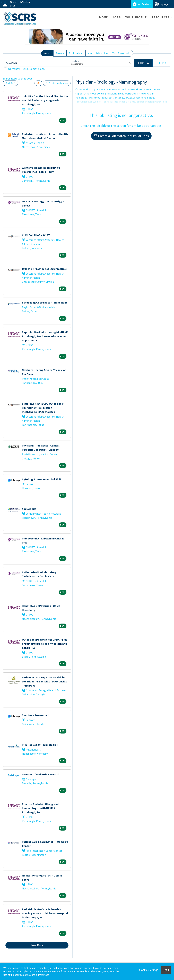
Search (47, 53)
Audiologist (29, 509)
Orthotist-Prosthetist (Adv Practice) (44, 269)
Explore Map (76, 53)
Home (104, 17)
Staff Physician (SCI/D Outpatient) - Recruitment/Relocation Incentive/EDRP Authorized (44, 408)
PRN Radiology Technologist (40, 745)
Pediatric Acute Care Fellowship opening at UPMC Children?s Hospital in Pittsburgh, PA (45, 913)
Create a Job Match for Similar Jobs (121, 136)
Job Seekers (142, 4)
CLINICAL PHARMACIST (36, 235)
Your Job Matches (98, 53)
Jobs (117, 17)
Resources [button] (160, 17)
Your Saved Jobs (122, 53)
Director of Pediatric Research (41, 774)
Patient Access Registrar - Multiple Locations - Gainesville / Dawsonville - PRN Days (45, 681)
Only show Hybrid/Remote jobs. (27, 69)
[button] (161, 63)
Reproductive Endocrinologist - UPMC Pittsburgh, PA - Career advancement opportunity (45, 336)
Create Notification (57, 83)
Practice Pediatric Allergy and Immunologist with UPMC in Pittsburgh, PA (40, 808)
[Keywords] (37, 63)
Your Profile (136, 17)
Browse (60, 53)
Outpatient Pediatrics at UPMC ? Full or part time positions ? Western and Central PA (44, 644)
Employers (163, 4)
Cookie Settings (149, 970)
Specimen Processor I (35, 715)
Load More (37, 945)
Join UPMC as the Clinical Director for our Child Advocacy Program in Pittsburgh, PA (45, 100)
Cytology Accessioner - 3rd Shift (41, 479)
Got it (166, 970)
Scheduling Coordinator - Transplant (45, 302)
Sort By (9, 83)
